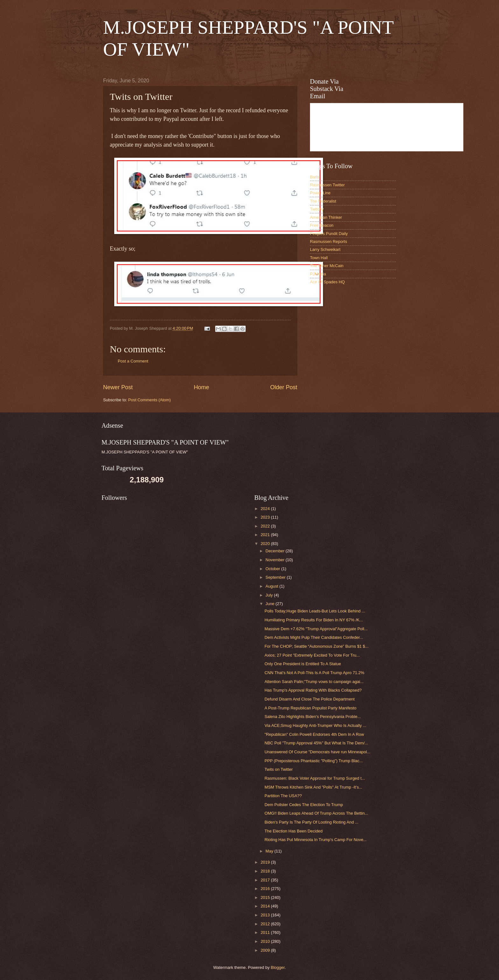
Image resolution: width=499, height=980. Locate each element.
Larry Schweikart (325, 249)
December (275, 551)
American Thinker (326, 217)
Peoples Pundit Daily (329, 234)
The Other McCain (327, 266)
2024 (266, 509)
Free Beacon (322, 225)
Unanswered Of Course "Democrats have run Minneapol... (317, 752)
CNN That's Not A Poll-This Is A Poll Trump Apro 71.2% (314, 673)
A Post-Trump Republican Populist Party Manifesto (310, 708)
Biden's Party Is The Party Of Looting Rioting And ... (311, 822)
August (272, 586)
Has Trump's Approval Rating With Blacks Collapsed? (313, 690)
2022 (266, 526)
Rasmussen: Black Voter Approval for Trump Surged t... (315, 778)
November (275, 560)
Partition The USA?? (283, 796)
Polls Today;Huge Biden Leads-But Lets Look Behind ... (315, 611)
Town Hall (319, 258)
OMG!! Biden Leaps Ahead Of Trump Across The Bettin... (316, 813)
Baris (315, 177)
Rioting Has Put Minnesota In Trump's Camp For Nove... (316, 840)
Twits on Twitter (278, 769)
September (276, 577)
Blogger (278, 967)
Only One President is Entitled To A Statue (303, 664)
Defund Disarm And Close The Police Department (309, 699)
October (273, 569)
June (271, 604)
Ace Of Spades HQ (327, 282)
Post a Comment (133, 361)
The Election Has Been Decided (294, 831)
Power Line (320, 193)
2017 (266, 880)
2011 (266, 932)
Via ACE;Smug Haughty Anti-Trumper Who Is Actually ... (315, 725)
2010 (266, 941)
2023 (266, 517)
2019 (266, 862)
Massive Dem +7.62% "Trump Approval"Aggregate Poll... (316, 629)
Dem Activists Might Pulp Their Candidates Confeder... (314, 637)
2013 (266, 915)
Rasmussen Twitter (327, 185)
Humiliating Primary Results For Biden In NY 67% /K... (314, 620)
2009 (266, 950)
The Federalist (323, 201)
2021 (266, 535)
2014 (266, 906)
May (270, 851)
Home (201, 387)
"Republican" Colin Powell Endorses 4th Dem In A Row (314, 734)
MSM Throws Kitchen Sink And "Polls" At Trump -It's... (313, 787)
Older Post (284, 387)
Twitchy (317, 209)
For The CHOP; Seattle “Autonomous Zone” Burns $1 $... (316, 646)
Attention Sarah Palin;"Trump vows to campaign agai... (314, 682)
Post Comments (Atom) (150, 400)
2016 (266, 889)
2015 (266, 897)
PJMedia (318, 274)
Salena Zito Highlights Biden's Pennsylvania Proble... (313, 717)
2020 (266, 544)
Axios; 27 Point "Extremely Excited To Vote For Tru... (312, 655)
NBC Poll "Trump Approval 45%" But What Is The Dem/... (316, 743)
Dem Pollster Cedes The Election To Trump (304, 805)
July (270, 595)
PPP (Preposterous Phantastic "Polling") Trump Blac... (314, 761)
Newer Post (118, 387)
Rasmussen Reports (329, 242)
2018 (266, 871)
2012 (266, 924)
